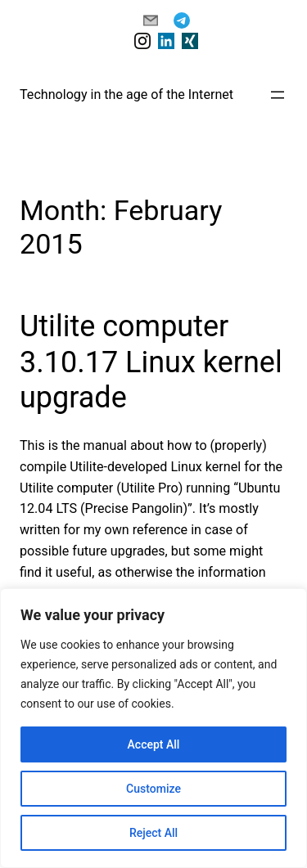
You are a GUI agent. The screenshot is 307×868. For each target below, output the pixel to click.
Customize (153, 789)
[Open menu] (278, 95)
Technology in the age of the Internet (126, 94)
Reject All (153, 833)
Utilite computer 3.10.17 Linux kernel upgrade (151, 362)
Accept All (154, 744)
